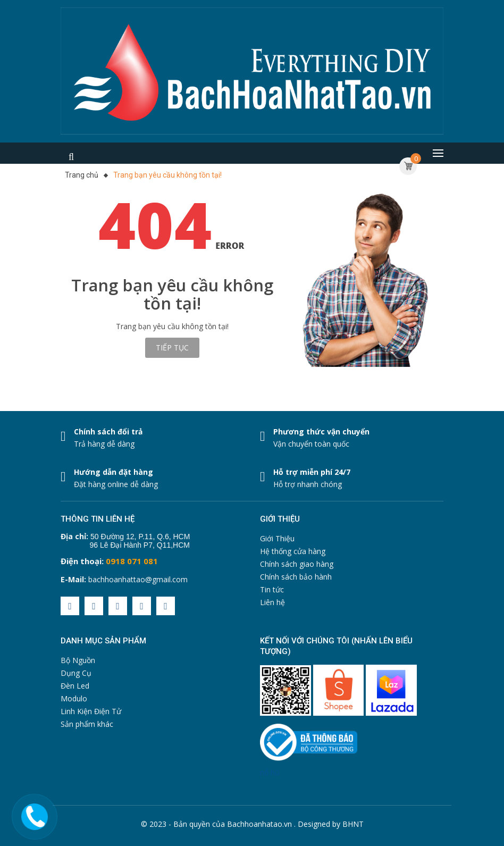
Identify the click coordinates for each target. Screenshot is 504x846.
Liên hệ (272, 602)
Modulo (74, 698)
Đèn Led (75, 686)
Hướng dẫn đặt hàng (114, 472)
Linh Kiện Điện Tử (91, 711)
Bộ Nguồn (78, 660)
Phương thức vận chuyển (321, 432)
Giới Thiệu (277, 538)
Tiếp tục (172, 347)
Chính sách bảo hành (296, 577)
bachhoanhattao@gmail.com (138, 579)
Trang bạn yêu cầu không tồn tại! (167, 175)
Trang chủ (82, 175)
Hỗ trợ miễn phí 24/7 (312, 472)
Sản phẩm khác (87, 724)
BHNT (353, 824)
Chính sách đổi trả (108, 432)
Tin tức (272, 589)
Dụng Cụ (76, 673)
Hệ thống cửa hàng (293, 551)
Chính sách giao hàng (297, 564)
